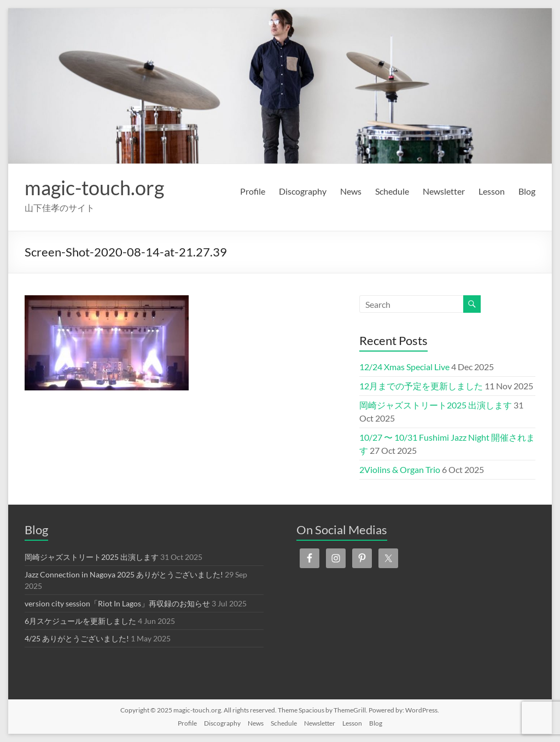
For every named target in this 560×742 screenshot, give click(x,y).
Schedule (392, 191)
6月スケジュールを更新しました (80, 621)
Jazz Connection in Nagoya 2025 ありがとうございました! (124, 574)
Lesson (492, 191)
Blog (527, 191)
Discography (303, 191)
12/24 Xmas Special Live (404, 367)
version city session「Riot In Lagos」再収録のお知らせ (117, 603)
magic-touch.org (94, 188)
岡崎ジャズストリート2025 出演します (436, 405)
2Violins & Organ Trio (400, 469)
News (351, 191)
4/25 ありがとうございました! (77, 638)
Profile (253, 191)
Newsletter (444, 191)
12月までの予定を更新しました (421, 386)
